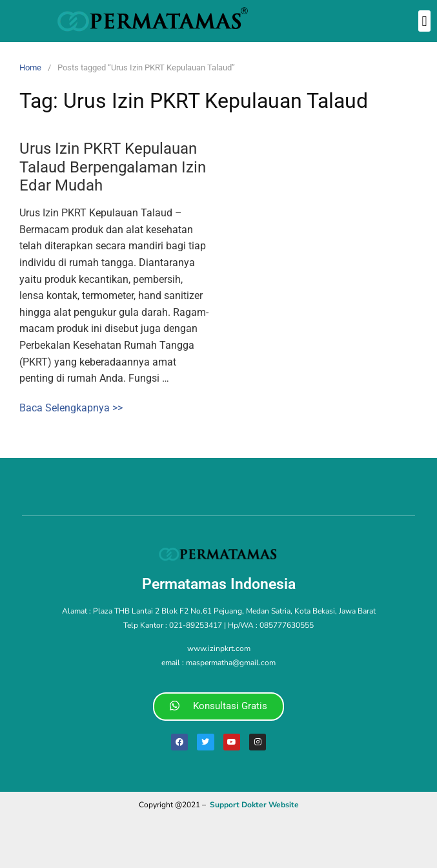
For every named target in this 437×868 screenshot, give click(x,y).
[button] (424, 21)
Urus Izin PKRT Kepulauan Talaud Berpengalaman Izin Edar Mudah (113, 167)
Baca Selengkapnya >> (71, 408)
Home (30, 67)
